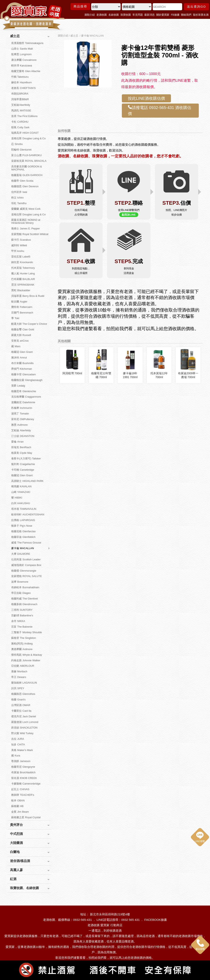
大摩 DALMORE (21, 554)
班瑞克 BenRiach (21, 447)
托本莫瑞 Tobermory (23, 268)
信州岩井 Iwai (19, 192)
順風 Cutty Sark (20, 127)
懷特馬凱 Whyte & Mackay (27, 655)
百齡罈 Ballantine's (22, 615)
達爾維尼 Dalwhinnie (23, 402)
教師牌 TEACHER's (23, 795)
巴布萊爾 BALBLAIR (23, 279)
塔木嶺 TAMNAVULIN (24, 509)
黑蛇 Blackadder (21, 290)
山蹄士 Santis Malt (22, 49)
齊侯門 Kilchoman (22, 369)
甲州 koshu (18, 251)
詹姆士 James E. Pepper (25, 228)
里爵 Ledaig (18, 386)
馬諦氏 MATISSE (21, 110)
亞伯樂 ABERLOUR (23, 666)
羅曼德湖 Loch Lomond (25, 722)
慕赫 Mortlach (19, 671)
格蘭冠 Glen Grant (22, 352)
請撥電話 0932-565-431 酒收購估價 (160, 110)
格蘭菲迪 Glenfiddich (23, 537)
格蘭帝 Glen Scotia (22, 181)
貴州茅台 (16, 825)
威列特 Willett (19, 245)
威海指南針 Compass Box (26, 565)
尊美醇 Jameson (21, 761)
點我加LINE (129, 215)
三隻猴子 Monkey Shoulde (26, 632)
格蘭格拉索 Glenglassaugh (27, 380)
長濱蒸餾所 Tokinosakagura (27, 43)
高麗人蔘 (16, 870)
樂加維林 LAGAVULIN (24, 683)
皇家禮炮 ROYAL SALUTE (26, 576)
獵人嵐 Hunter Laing (23, 273)
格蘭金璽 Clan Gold (23, 329)
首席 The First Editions (24, 116)
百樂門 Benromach (22, 313)
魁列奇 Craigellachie (23, 464)
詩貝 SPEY (18, 688)
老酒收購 (102, 15)
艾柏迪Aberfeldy (21, 105)
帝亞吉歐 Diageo (21, 593)
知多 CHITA (18, 744)
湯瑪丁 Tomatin (20, 414)
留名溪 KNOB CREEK (24, 778)
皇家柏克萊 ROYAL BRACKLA (29, 161)
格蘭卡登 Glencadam (23, 374)
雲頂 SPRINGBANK (23, 285)
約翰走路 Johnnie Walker (26, 660)
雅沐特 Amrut (19, 358)
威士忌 (15, 36)
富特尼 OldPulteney (23, 419)
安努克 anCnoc (20, 341)
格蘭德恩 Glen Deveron (25, 186)
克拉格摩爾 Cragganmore (26, 397)
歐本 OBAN (18, 800)
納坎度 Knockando (22, 262)
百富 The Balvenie (22, 627)
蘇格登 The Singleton (24, 638)
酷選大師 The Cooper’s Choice (29, 324)
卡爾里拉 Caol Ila (21, 711)
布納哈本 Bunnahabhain (25, 587)
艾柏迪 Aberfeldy (21, 430)
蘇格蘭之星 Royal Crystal (26, 817)
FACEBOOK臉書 (156, 920)
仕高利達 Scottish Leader (26, 559)
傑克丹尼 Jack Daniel (24, 716)
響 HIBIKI (17, 498)
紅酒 (13, 879)
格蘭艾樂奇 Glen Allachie (26, 71)
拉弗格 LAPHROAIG (23, 520)
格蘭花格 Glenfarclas (23, 531)
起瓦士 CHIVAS (20, 789)
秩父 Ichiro (17, 198)
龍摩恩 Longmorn (21, 54)
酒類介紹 (90, 15)
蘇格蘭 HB (17, 806)
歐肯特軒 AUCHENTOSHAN (28, 514)
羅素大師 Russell (21, 335)
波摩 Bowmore (20, 582)
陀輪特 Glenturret (21, 150)
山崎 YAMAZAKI (21, 492)
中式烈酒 (16, 834)
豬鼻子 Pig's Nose (22, 526)
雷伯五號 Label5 (21, 257)
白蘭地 (15, 852)
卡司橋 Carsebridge (23, 470)
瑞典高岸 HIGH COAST (25, 133)
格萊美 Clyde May (22, 453)
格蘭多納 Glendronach (24, 604)
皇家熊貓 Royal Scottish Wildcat (30, 234)
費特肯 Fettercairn (22, 307)
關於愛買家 (163, 15)
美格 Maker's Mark (22, 750)
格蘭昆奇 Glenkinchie (24, 391)
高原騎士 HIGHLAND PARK (27, 481)
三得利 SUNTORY (22, 610)
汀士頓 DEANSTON (23, 436)
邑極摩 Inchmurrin (22, 408)
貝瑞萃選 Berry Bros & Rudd (28, 296)
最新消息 (149, 15)
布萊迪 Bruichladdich (23, 772)
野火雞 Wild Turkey (22, 733)
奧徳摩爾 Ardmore (22, 649)
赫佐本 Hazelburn (21, 82)
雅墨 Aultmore (19, 425)
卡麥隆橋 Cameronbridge (26, 784)
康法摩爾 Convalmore (24, 60)
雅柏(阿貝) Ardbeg (22, 644)
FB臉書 (175, 15)
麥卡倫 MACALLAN (23, 548)
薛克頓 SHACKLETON (24, 728)
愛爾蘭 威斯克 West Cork (26, 209)
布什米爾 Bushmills (22, 363)
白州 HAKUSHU (21, 503)
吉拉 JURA (18, 739)
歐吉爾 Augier (19, 302)
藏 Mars (16, 346)
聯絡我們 (186, 15)
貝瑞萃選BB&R (20, 99)
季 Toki (15, 318)
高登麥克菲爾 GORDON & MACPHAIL (26, 168)
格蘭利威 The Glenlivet (24, 599)
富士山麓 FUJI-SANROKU (26, 155)
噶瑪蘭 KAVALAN (21, 486)
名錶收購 (114, 15)
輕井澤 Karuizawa (22, 66)
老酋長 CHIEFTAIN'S (23, 88)
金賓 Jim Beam (20, 812)
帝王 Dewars (19, 677)
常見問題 (138, 15)
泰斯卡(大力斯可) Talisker (26, 458)
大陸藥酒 (16, 843)
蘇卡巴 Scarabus (21, 240)
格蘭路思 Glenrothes (23, 694)
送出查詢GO (196, 7)
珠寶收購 (126, 15)
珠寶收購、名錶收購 (24, 888)
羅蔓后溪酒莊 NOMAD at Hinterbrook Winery (26, 221)
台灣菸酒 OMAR (21, 705)
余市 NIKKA (18, 621)
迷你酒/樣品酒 (20, 861)
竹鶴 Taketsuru (20, 77)
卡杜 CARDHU (20, 122)
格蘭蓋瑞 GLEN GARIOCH (27, 175)
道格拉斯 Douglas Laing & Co (28, 138)
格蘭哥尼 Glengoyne (23, 767)
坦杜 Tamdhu (19, 203)
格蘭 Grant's (18, 700)
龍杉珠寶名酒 (201, 15)
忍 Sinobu (17, 144)
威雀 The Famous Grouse (26, 543)
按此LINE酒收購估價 (146, 98)
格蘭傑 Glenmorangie (24, 571)
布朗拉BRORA (20, 94)
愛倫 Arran (17, 442)
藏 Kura (16, 756)
